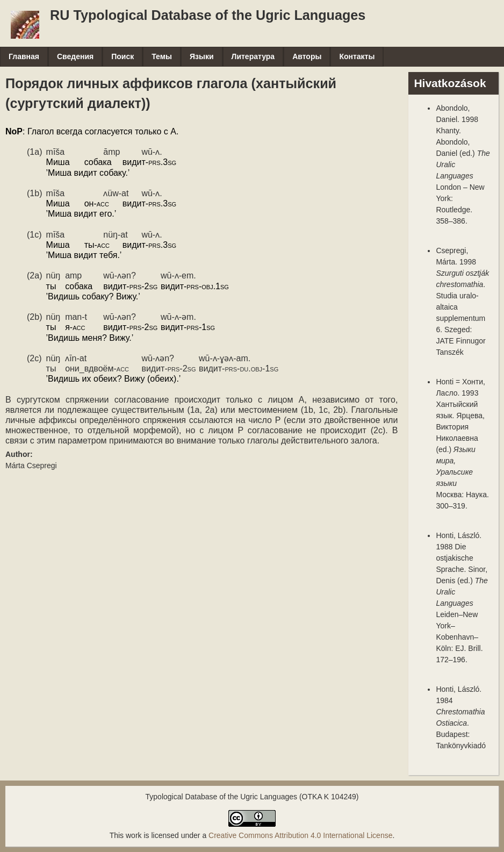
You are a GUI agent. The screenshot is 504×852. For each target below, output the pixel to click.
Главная (24, 56)
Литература (253, 56)
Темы (162, 56)
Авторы (307, 56)
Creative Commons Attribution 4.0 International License (300, 835)
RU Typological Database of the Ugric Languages (208, 15)
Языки (202, 56)
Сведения (75, 56)
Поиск (123, 56)
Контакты (357, 56)
